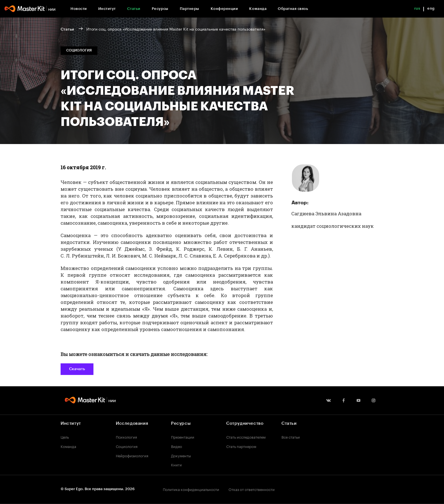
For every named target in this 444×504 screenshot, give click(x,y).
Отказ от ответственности (252, 489)
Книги (176, 464)
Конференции (224, 9)
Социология (127, 446)
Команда (258, 9)
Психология (126, 437)
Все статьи (291, 437)
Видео (177, 446)
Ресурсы (160, 9)
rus (417, 8)
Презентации (183, 437)
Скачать (77, 369)
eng (431, 8)
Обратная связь (293, 9)
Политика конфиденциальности (191, 489)
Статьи (134, 9)
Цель (65, 437)
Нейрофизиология (132, 455)
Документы (181, 455)
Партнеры (190, 9)
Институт (107, 9)
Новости (79, 9)
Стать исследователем (246, 437)
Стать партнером (241, 446)
